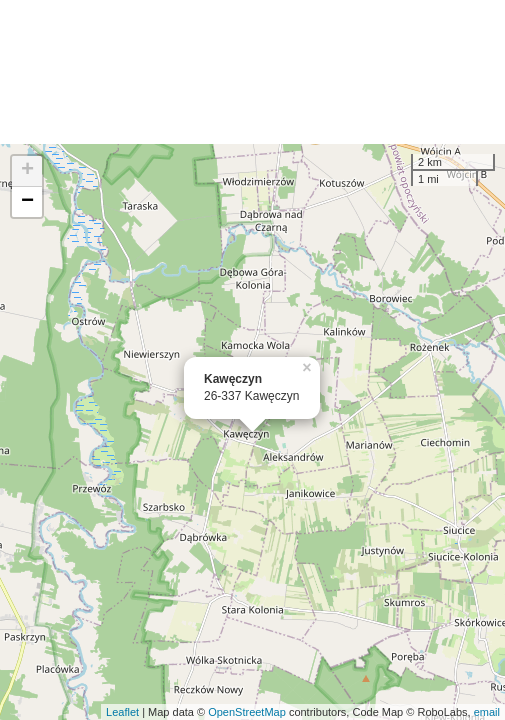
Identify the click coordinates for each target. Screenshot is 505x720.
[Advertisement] (252, 72)
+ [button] (27, 171)
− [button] (27, 202)
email (487, 712)
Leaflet (122, 712)
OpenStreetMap (247, 712)
